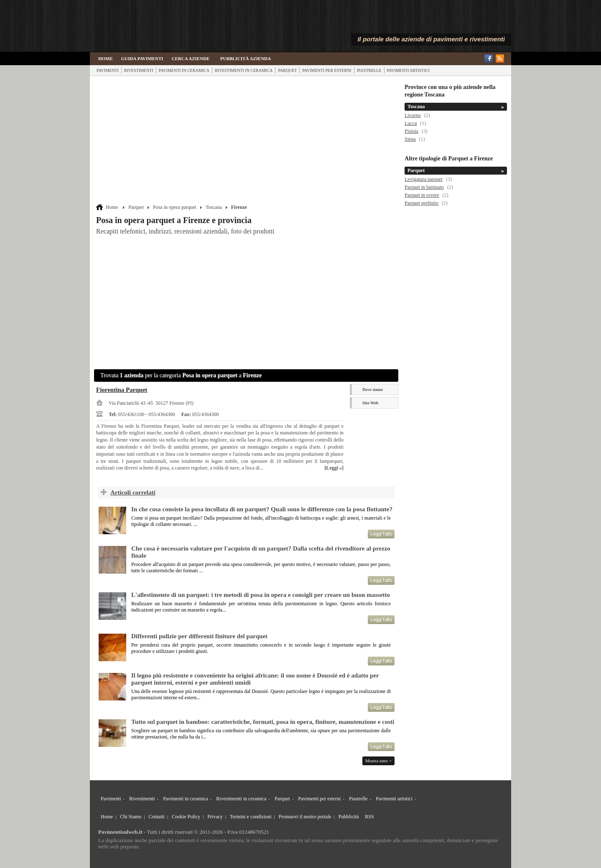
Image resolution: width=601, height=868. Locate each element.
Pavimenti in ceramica (184, 70)
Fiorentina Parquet (122, 390)
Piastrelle (369, 70)
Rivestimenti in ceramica (244, 70)
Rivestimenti (139, 70)
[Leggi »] (334, 468)
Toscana (214, 207)
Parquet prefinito (421, 203)
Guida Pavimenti (142, 58)
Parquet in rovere (422, 195)
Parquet (287, 70)
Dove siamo (373, 390)
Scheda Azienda (374, 416)
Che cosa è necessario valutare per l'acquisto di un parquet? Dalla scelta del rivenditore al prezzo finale (261, 552)
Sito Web (370, 403)
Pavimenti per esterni (327, 70)
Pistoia (411, 131)
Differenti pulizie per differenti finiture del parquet (199, 636)
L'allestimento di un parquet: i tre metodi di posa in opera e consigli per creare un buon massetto (261, 595)
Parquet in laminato (424, 187)
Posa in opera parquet (175, 207)
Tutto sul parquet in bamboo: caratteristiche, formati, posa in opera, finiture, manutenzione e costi (263, 722)
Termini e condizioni (251, 817)
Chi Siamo (131, 817)
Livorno (413, 115)
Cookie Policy (186, 817)
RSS (369, 817)
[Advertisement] (247, 141)
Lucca (411, 123)
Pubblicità (349, 817)
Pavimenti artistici (408, 70)
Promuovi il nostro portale (305, 817)
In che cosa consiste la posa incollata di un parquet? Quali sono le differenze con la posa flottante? (262, 509)
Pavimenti (108, 70)
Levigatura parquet (424, 179)
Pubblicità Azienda (246, 58)
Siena (410, 139)
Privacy (215, 817)
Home (106, 58)
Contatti (157, 817)
